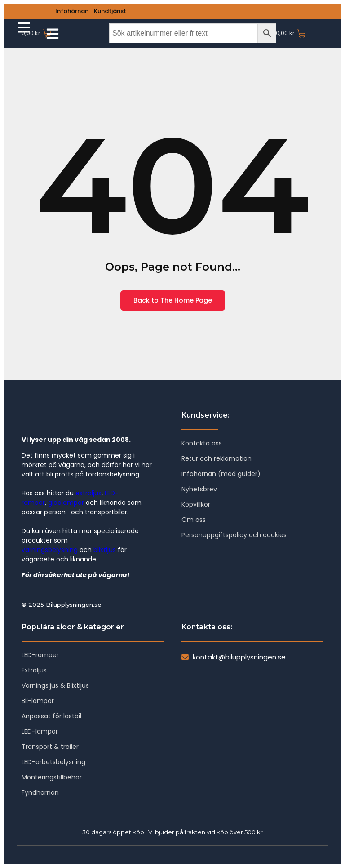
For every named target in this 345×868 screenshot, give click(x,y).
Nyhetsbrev (199, 489)
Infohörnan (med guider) (221, 474)
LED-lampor (40, 731)
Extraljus (34, 670)
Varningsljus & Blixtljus (55, 685)
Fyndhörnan (40, 792)
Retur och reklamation (217, 458)
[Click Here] (53, 34)
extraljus (88, 493)
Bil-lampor (38, 701)
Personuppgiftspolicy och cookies (234, 535)
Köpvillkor (196, 504)
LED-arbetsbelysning (53, 762)
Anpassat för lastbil (51, 716)
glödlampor (66, 503)
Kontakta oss (202, 443)
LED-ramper (40, 655)
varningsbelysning (50, 550)
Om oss (194, 520)
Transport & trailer (50, 747)
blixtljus (105, 550)
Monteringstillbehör (52, 777)
